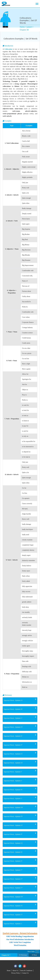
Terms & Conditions (26, 971)
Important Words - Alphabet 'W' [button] (13, 897)
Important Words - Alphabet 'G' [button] (13, 754)
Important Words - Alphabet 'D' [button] (13, 727)
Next (34, 955)
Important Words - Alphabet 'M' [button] (13, 807)
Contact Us (25, 973)
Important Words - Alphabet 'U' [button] (13, 879)
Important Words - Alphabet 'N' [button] (13, 816)
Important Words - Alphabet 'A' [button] (13, 700)
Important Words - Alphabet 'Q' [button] (13, 843)
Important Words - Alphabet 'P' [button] (13, 834)
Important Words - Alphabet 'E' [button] (13, 736)
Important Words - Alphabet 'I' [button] (13, 772)
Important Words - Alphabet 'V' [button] (13, 888)
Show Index (31, 951)
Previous (23, 955)
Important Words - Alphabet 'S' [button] (13, 861)
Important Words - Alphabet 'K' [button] (13, 790)
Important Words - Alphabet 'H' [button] (13, 763)
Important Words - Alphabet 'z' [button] (13, 924)
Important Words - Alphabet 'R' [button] (13, 852)
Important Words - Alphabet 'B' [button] (13, 709)
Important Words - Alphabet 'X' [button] (13, 906)
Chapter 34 (24, 30)
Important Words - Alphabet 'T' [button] (13, 870)
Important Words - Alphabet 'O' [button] (13, 825)
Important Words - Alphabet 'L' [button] (13, 799)
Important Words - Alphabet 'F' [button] (13, 745)
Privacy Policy (16, 973)
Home (9, 971)
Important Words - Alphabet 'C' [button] (13, 718)
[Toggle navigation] (37, 4)
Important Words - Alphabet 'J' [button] (13, 781)
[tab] (20, 701)
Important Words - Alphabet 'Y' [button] (13, 915)
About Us (15, 971)
